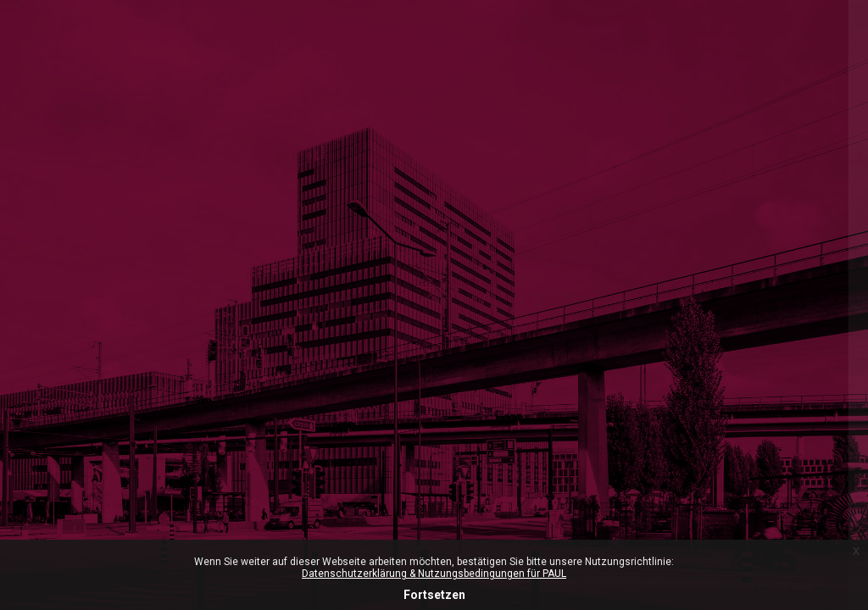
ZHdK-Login (690, 269)
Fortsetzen (434, 595)
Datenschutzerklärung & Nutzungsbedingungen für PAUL (434, 574)
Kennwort (564, 471)
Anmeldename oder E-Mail (612, 388)
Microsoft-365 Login (591, 196)
